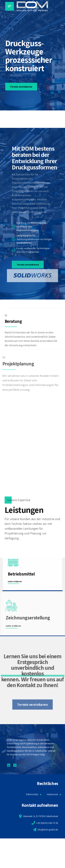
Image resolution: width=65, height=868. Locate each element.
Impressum (53, 794)
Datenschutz (32, 794)
